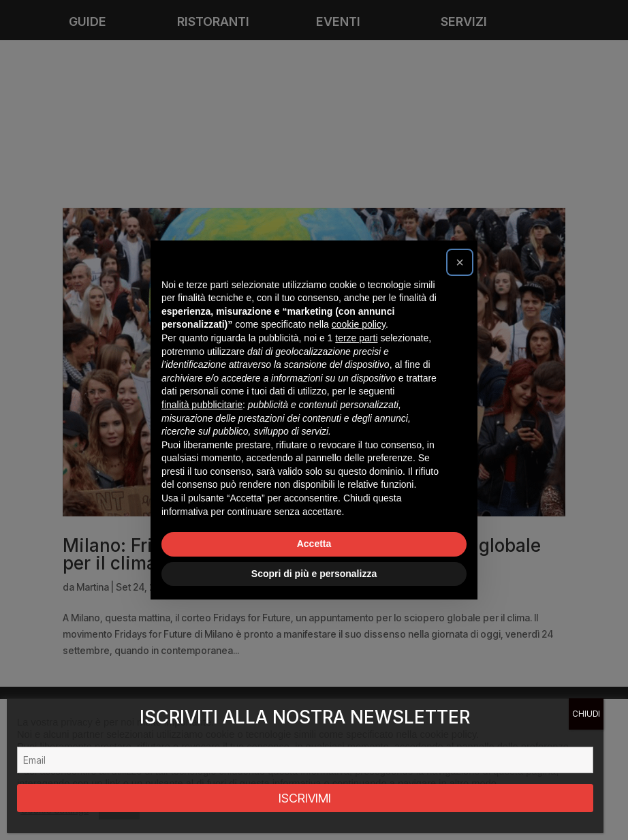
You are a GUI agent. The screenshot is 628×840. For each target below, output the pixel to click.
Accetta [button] (314, 544)
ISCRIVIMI (305, 798)
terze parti (356, 338)
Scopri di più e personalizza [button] (314, 574)
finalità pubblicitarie (202, 405)
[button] (460, 262)
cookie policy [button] (359, 324)
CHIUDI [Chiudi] (586, 714)
